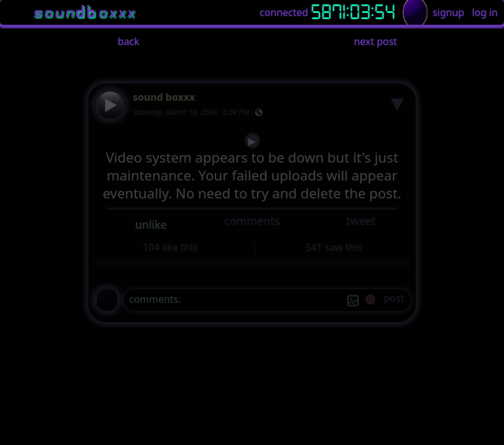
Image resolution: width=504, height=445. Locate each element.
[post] (394, 300)
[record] (370, 301)
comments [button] (252, 221)
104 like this (170, 247)
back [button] (129, 41)
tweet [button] (360, 221)
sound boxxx (164, 97)
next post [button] (376, 41)
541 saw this (334, 247)
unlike (151, 224)
